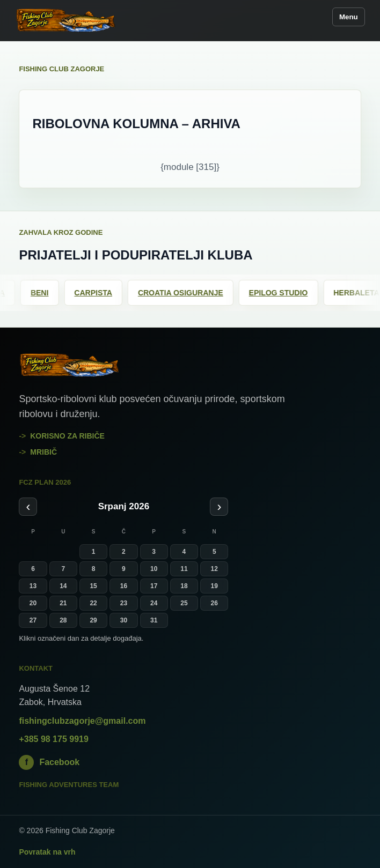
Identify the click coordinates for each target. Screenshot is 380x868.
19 (214, 586)
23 (124, 603)
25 (184, 603)
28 (63, 620)
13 (33, 586)
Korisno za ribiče (67, 436)
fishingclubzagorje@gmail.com (82, 721)
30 (124, 620)
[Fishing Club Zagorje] (66, 20)
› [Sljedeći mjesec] (219, 506)
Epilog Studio (284, 293)
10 (154, 569)
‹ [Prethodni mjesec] (28, 506)
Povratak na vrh (47, 852)
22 (93, 603)
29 (93, 620)
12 (214, 569)
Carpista (98, 293)
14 (63, 586)
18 (184, 586)
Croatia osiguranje (186, 293)
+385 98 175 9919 (53, 739)
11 (184, 569)
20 (33, 603)
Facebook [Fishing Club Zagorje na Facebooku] (49, 762)
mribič (43, 452)
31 (154, 620)
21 (63, 603)
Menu (349, 17)
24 (154, 603)
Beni (45, 293)
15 (93, 586)
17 (154, 586)
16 (124, 586)
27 (33, 620)
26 (214, 603)
